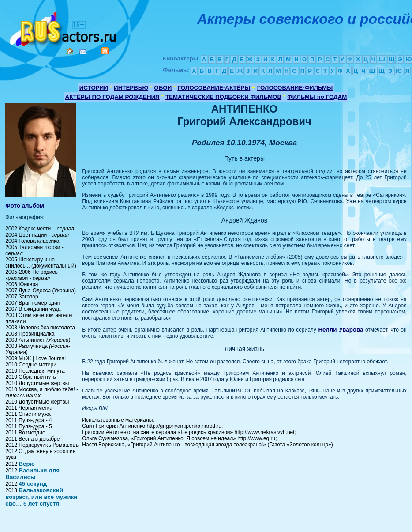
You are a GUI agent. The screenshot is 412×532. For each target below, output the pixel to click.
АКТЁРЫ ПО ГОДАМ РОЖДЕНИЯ (112, 97)
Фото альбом (25, 206)
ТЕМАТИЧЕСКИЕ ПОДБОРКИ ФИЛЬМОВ (223, 97)
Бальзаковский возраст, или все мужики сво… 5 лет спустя (41, 497)
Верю (27, 464)
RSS (105, 51)
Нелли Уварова (341, 330)
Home (70, 51)
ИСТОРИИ (94, 88)
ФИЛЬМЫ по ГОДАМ (317, 97)
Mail (83, 52)
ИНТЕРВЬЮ (131, 88)
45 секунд (33, 484)
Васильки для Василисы (32, 474)
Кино (64, 28)
